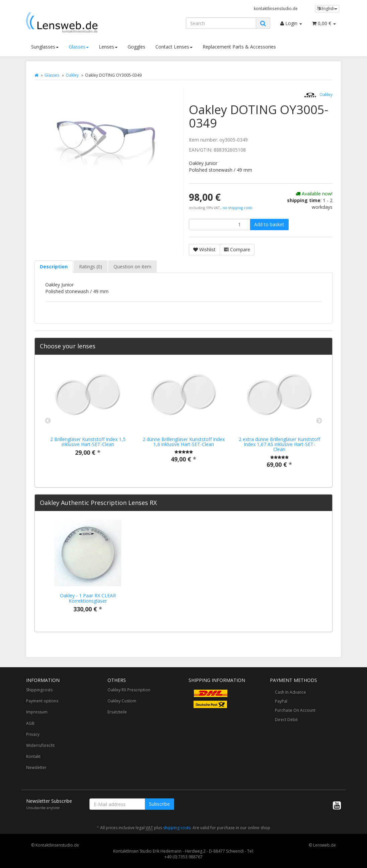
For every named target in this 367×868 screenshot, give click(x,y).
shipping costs (177, 828)
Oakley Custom (122, 701)
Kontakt (33, 756)
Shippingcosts (39, 690)
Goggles (136, 47)
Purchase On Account (295, 710)
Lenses (108, 47)
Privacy (33, 734)
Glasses (79, 47)
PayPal (281, 701)
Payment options (42, 701)
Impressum (37, 712)
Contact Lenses (174, 47)
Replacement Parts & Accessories (239, 47)
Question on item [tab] (132, 267)
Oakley (72, 75)
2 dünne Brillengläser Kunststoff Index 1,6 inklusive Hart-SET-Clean (184, 442)
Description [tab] (54, 267)
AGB (30, 723)
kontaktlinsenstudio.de (276, 8)
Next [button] (319, 421)
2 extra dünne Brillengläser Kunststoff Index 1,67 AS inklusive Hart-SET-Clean (279, 444)
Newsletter (36, 767)
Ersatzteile (117, 712)
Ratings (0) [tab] (91, 267)
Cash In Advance (290, 692)
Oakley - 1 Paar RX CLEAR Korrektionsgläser (88, 598)
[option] (88, 415)
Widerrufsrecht (40, 745)
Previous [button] (48, 421)
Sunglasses (45, 47)
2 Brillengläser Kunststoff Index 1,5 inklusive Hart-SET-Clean (88, 442)
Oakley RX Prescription (129, 690)
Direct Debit (286, 720)
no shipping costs (237, 208)
